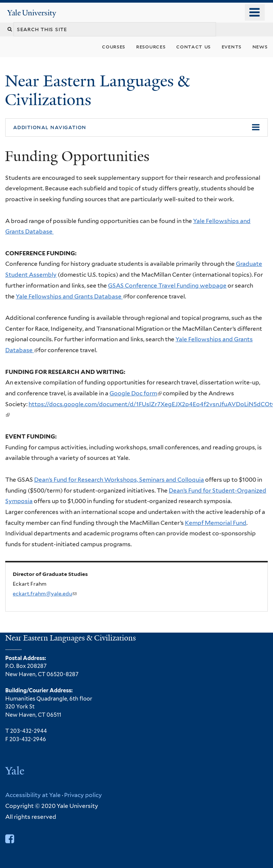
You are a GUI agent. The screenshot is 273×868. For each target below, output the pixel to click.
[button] (136, 128)
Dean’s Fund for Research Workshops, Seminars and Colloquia (119, 480)
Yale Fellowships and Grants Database (71, 296)
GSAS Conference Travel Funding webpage (167, 286)
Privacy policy (83, 795)
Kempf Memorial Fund (216, 523)
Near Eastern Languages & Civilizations (97, 90)
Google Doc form (136, 393)
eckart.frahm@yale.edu (45, 594)
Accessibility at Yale (33, 795)
